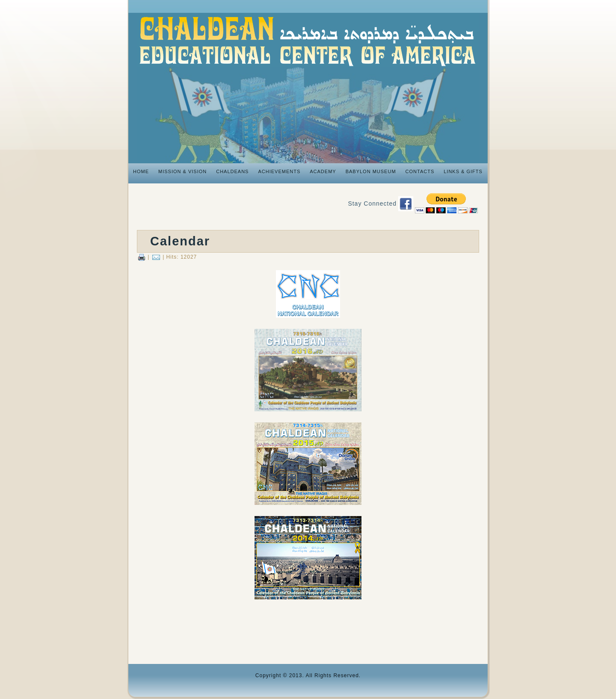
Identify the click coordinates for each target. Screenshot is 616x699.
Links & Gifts (463, 171)
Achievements (279, 171)
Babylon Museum (371, 171)
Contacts (420, 171)
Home (141, 171)
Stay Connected (372, 204)
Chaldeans (232, 171)
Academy (323, 171)
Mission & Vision (182, 171)
